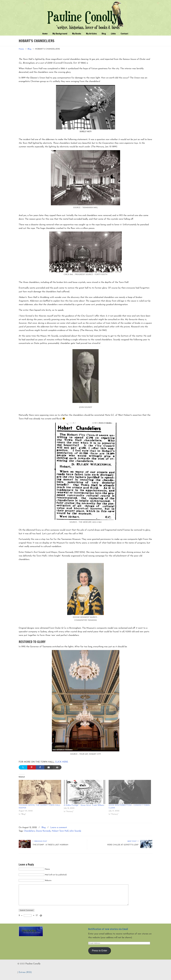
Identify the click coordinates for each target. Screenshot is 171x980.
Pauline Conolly (86, 16)
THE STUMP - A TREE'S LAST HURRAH (50, 845)
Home (21, 49)
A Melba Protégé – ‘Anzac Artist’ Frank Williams (84, 805)
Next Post (133, 841)
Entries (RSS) (25, 976)
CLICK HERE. (62, 762)
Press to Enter (100, 955)
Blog (29, 49)
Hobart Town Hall (60, 831)
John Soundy (75, 831)
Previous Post (40, 841)
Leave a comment (59, 828)
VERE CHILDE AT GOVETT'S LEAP (123, 845)
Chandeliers (29, 831)
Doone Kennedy (43, 831)
